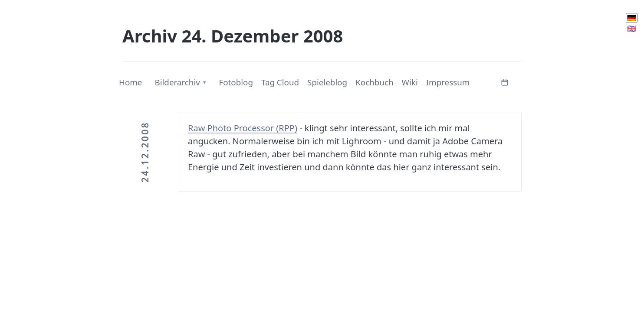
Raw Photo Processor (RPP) (243, 128)
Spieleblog (327, 82)
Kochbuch (374, 82)
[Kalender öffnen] (505, 81)
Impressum (448, 82)
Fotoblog (236, 82)
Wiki (410, 82)
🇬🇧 (632, 29)
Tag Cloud (280, 82)
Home (130, 82)
